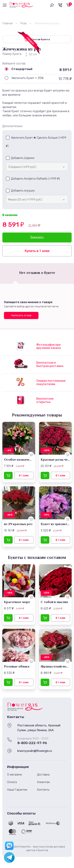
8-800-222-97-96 (32, 743)
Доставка (43, 775)
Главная (7, 23)
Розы (24, 23)
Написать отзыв (21, 315)
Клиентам (43, 782)
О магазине (15, 775)
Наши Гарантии (17, 790)
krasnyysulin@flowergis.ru (35, 751)
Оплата (12, 782)
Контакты (43, 790)
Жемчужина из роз (47, 23)
